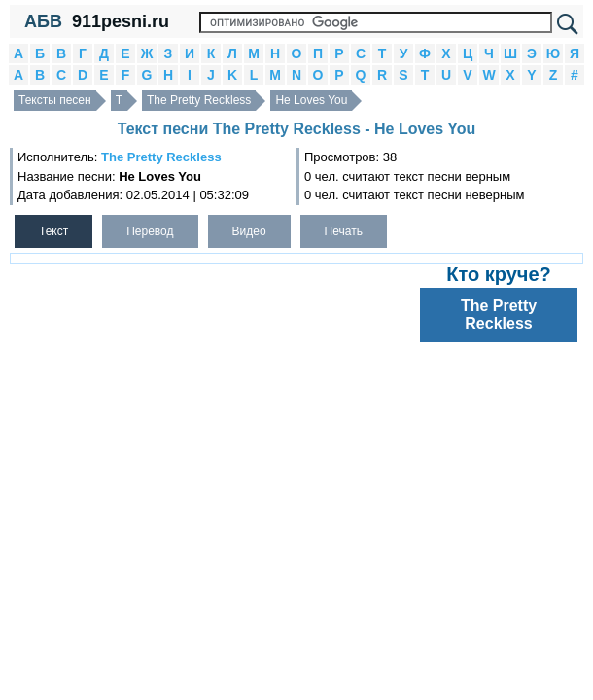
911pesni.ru (121, 21)
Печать (344, 231)
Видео (249, 231)
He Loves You (311, 100)
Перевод (150, 231)
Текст (53, 231)
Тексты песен (55, 100)
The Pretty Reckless (199, 100)
